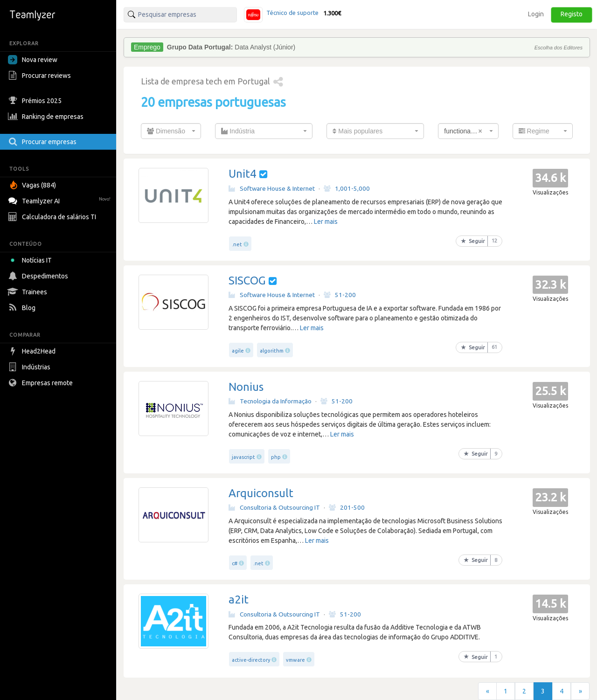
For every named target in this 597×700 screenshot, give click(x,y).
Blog (23, 308)
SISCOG (247, 281)
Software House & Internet (272, 188)
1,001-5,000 (347, 188)
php (276, 457)
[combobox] (171, 131)
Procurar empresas (43, 142)
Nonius (246, 387)
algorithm (272, 351)
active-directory (251, 660)
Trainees (29, 292)
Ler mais (326, 222)
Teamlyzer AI (60, 200)
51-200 (340, 295)
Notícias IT (31, 260)
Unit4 (243, 174)
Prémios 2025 (36, 101)
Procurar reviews (41, 76)
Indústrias (30, 367)
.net (237, 244)
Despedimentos (39, 276)
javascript (243, 457)
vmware (295, 660)
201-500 (347, 507)
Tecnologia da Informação (270, 401)
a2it (239, 600)
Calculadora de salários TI (53, 217)
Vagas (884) (33, 185)
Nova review (33, 60)
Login (536, 14)
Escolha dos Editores (559, 48)
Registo (572, 14)
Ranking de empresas (47, 117)
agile (238, 351)
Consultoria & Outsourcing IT (274, 507)
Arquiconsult (261, 493)
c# (235, 563)
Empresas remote (42, 383)
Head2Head (33, 351)
